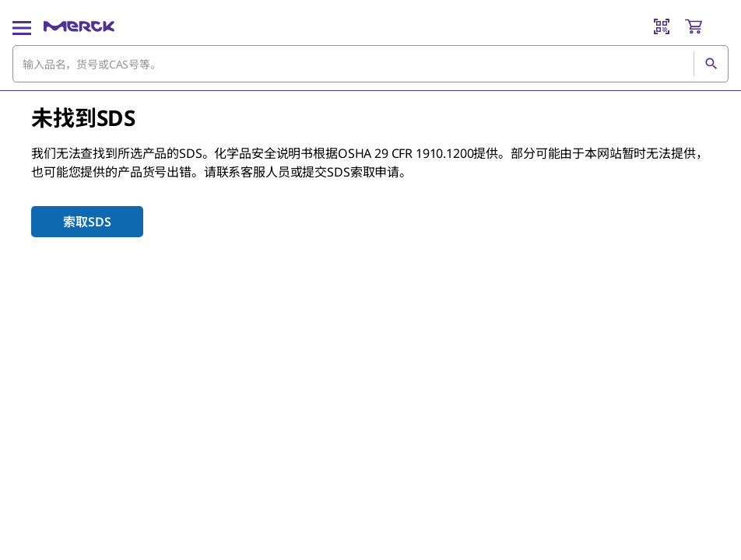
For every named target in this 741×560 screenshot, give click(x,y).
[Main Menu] (22, 26)
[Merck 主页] (79, 26)
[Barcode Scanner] (662, 26)
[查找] (711, 64)
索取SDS (87, 222)
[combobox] (370, 64)
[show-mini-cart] (706, 26)
